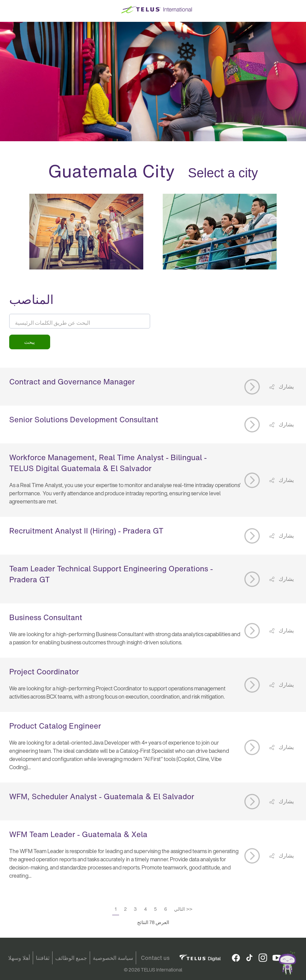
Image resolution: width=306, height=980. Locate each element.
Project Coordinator (44, 672)
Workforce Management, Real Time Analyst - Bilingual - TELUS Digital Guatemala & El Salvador (108, 463)
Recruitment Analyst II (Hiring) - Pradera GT (86, 531)
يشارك (286, 386)
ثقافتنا (43, 958)
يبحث (30, 342)
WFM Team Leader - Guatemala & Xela (78, 834)
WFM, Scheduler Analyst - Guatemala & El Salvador (102, 796)
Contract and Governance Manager (72, 382)
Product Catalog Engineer (55, 726)
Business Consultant (46, 617)
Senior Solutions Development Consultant (84, 420)
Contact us (155, 958)
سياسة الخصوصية (113, 958)
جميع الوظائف (71, 958)
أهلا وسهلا (19, 958)
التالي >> (183, 909)
